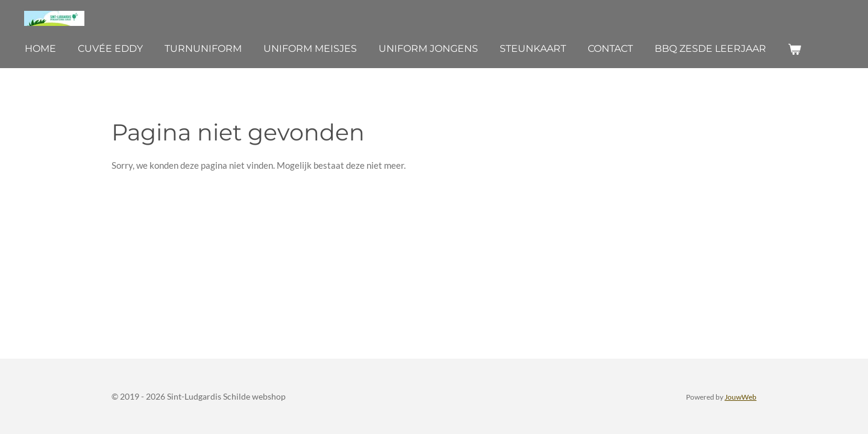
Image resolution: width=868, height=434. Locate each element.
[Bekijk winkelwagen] (794, 49)
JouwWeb (741, 397)
